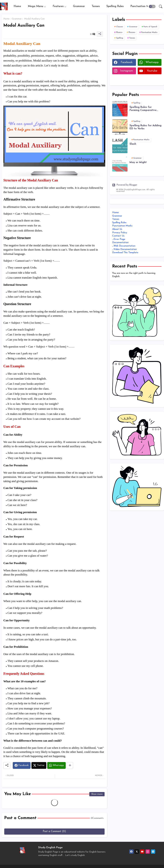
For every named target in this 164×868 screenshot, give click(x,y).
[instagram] (148, 852)
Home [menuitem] (115, 213)
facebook (127, 62)
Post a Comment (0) (54, 831)
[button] (152, 6)
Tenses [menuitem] (116, 219)
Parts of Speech (150, 27)
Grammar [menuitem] (117, 216)
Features (58, 6)
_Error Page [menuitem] (119, 239)
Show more (97, 794)
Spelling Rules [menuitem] (119, 223)
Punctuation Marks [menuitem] (122, 226)
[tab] (17, 6)
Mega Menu (35, 6)
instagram (127, 71)
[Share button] (70, 765)
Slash (133, 144)
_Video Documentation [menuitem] (124, 249)
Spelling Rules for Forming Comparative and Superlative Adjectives (143, 109)
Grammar (79, 6)
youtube (152, 71)
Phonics (119, 32)
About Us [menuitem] (117, 229)
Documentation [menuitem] (120, 243)
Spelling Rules (115, 6)
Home (17, 6)
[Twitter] (39, 765)
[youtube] (142, 852)
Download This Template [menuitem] (125, 253)
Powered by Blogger (125, 185)
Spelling (120, 38)
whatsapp (152, 62)
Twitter (124, 79)
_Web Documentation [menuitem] (124, 246)
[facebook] (131, 852)
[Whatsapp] (56, 765)
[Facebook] (22, 765)
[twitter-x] (137, 852)
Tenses (96, 6)
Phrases (132, 32)
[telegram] (153, 852)
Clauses (120, 27)
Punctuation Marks (142, 6)
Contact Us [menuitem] (118, 236)
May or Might (138, 162)
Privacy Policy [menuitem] (120, 233)
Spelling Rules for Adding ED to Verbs (145, 127)
